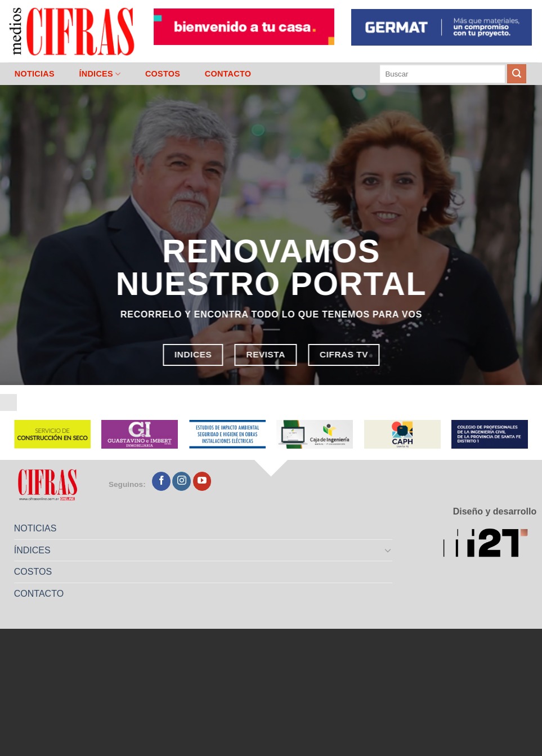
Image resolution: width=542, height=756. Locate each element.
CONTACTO (228, 74)
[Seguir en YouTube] (202, 481)
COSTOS (163, 74)
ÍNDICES (100, 74)
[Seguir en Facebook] (161, 481)
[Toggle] (388, 550)
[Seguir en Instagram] (182, 481)
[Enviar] (517, 74)
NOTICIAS (35, 74)
